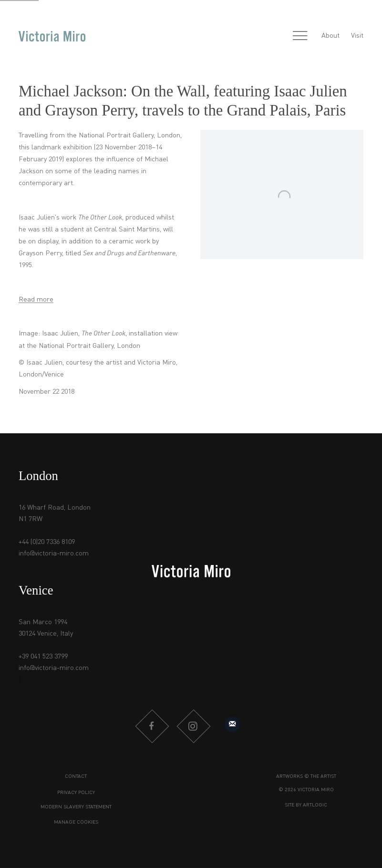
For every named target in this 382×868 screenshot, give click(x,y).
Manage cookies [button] (76, 822)
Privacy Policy (76, 793)
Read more (36, 300)
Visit (357, 36)
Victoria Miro (52, 36)
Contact (76, 777)
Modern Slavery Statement (76, 807)
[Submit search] (279, 36)
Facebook (152, 726)
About (330, 36)
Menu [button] (300, 36)
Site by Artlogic (306, 805)
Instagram (193, 726)
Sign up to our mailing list (232, 724)
